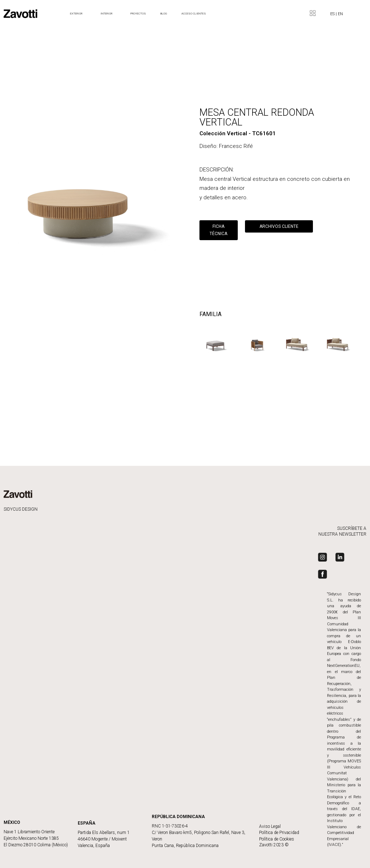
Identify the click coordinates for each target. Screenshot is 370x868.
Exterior (78, 14)
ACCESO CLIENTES (194, 14)
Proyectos (138, 14)
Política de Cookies (277, 839)
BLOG (164, 14)
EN (340, 14)
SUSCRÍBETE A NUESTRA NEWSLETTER (342, 531)
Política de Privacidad (279, 833)
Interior (108, 14)
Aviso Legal (270, 826)
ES (333, 14)
